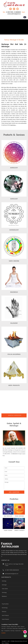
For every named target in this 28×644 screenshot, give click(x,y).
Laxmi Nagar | (4, 627)
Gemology (4, 593)
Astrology (4, 581)
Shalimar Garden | (14, 627)
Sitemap (7, 643)
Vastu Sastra (5, 589)
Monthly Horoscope (15, 415)
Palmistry (4, 612)
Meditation (4, 596)
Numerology (5, 608)
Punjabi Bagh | (21, 628)
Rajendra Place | (18, 631)
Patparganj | (9, 627)
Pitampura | (23, 627)
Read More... (13, 125)
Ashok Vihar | (4, 628)
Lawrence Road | (9, 628)
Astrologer (4, 585)
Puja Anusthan (5, 604)
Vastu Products (5, 619)
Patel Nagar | (13, 631)
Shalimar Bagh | (15, 628)
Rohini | (19, 627)
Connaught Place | (7, 631)
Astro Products (5, 615)
